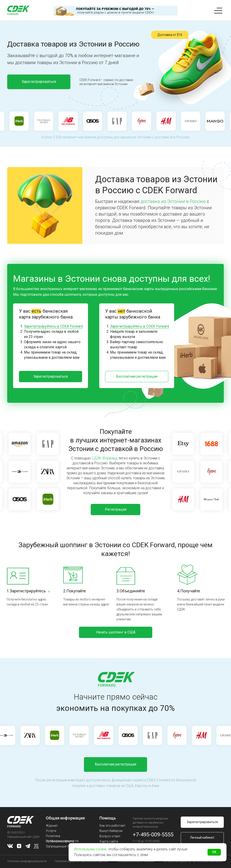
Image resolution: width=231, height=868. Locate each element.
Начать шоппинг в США (116, 632)
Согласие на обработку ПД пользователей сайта (192, 861)
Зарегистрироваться (39, 82)
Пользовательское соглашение (135, 861)
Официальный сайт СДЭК (23, 837)
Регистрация (116, 509)
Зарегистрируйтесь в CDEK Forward (53, 326)
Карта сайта (109, 841)
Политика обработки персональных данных (81, 861)
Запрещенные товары (62, 846)
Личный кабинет (202, 838)
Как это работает (112, 826)
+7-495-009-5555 (153, 835)
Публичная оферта (60, 841)
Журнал (52, 826)
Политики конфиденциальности (27, 861)
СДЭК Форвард (105, 458)
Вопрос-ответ (110, 836)
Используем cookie (90, 849)
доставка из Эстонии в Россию (173, 201)
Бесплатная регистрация (137, 376)
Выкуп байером (111, 831)
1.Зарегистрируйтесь (26, 591)
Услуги (51, 831)
